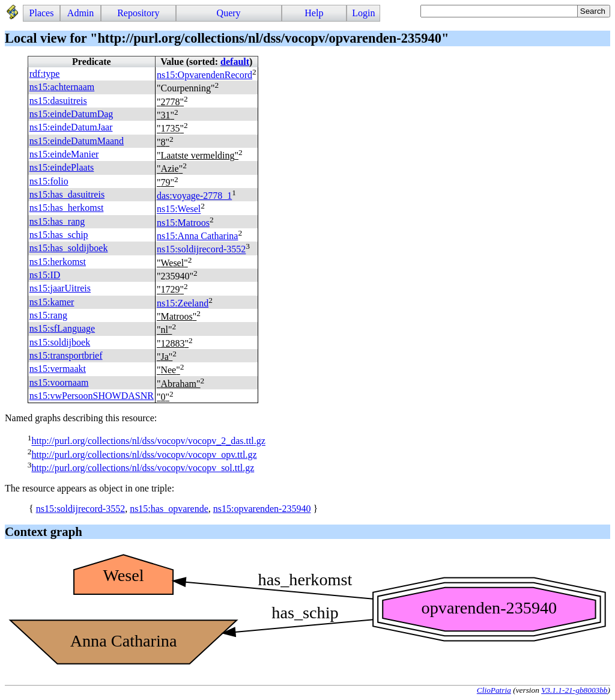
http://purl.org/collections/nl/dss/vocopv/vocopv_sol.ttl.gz (143, 468)
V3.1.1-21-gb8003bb (574, 690)
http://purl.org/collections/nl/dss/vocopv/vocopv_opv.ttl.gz (144, 455)
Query (229, 13)
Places (42, 13)
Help (314, 13)
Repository (138, 13)
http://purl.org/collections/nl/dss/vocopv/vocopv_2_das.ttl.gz (148, 441)
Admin (80, 13)
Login (363, 13)
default (235, 62)
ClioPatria (494, 690)
